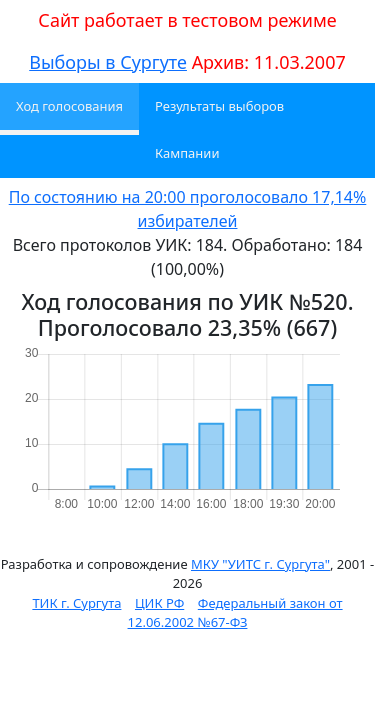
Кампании (187, 153)
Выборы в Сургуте (108, 62)
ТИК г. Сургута (76, 603)
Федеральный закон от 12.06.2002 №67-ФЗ (235, 613)
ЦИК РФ (159, 603)
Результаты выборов (219, 106)
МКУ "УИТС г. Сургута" (260, 564)
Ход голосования (69, 106)
